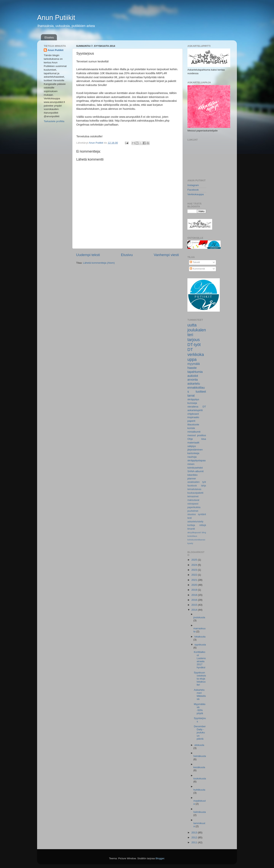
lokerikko (192, 475)
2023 (195, 570)
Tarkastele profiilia (54, 121)
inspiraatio (193, 417)
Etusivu (49, 37)
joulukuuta (199, 617)
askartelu (194, 383)
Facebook (193, 190)
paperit (191, 421)
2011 (195, 842)
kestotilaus (192, 536)
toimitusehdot (195, 468)
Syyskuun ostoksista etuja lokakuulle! (200, 679)
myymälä (194, 364)
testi (190, 518)
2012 (195, 837)
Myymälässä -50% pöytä (200, 709)
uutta (192, 325)
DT (190, 350)
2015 (195, 605)
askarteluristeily (195, 522)
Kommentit (197, 269)
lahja (204, 486)
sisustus (192, 514)
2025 (195, 560)
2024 (195, 565)
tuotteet (201, 391)
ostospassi (193, 504)
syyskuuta (200, 645)
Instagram (193, 185)
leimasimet (193, 496)
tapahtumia (195, 372)
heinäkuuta (200, 756)
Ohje (190, 439)
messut (192, 435)
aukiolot (193, 376)
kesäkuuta (199, 767)
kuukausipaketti (195, 493)
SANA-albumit (196, 471)
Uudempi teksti (88, 255)
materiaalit (193, 443)
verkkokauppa (196, 357)
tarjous (194, 340)
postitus (202, 435)
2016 (195, 600)
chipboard (193, 414)
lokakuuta (200, 637)
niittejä (203, 525)
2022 (195, 575)
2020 (195, 585)
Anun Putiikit (56, 18)
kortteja (191, 525)
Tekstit (195, 262)
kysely (190, 543)
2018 (195, 595)
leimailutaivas (194, 489)
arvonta (193, 380)
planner (192, 479)
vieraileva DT (197, 407)
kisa (204, 439)
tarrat (191, 395)
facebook (192, 486)
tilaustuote (193, 424)
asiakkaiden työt (197, 482)
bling (204, 532)
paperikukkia (194, 507)
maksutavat (193, 500)
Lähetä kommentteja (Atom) (99, 263)
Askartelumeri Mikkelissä (200, 695)
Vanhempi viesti (166, 255)
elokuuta (199, 745)
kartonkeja (193, 453)
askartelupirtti (195, 410)
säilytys (192, 446)
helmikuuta (200, 812)
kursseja (192, 403)
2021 (195, 580)
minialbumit (194, 432)
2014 (195, 610)
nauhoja (192, 457)
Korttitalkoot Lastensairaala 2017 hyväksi (200, 660)
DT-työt (194, 345)
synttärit (202, 514)
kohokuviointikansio (196, 540)
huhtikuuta (199, 790)
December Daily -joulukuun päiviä (200, 733)
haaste (192, 368)
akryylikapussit (194, 532)
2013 (195, 833)
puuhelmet (193, 511)
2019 (195, 590)
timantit (191, 529)
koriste (191, 428)
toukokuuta (200, 778)
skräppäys (193, 399)
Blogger (160, 858)
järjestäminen (195, 450)
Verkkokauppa (196, 194)
